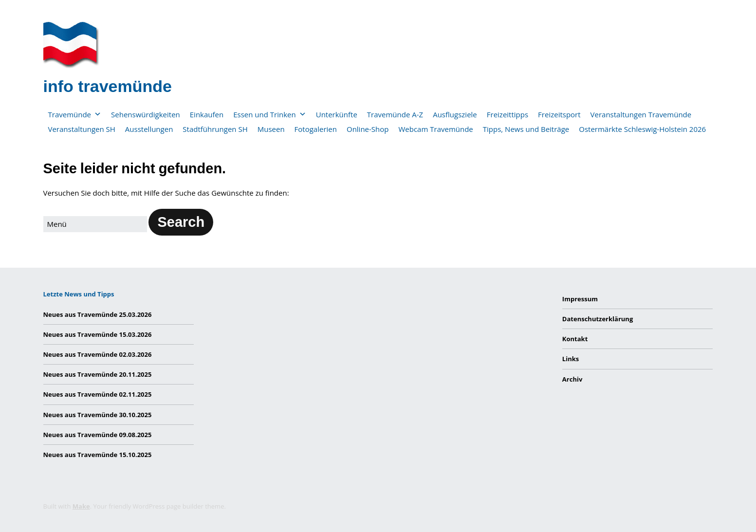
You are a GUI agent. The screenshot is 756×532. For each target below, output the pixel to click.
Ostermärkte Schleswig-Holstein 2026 (642, 129)
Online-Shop (368, 129)
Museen (271, 129)
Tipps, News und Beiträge (526, 129)
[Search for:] (95, 224)
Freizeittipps (507, 114)
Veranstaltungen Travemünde (641, 114)
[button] (181, 222)
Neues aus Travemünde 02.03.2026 (98, 354)
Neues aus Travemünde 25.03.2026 (98, 314)
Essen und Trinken (270, 114)
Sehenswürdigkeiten (146, 114)
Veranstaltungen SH (82, 129)
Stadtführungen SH (215, 129)
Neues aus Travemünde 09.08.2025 (98, 435)
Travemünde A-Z (395, 114)
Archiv (572, 379)
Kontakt (575, 339)
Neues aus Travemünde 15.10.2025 (98, 455)
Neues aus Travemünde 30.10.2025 (98, 415)
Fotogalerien (316, 129)
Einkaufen (207, 114)
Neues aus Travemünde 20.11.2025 (98, 374)
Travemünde (75, 114)
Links (571, 359)
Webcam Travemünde (435, 129)
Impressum (580, 299)
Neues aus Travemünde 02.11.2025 (98, 394)
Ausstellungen (149, 129)
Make (81, 506)
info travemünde (108, 86)
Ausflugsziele (455, 114)
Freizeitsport (559, 114)
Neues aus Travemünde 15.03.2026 (98, 334)
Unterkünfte (337, 114)
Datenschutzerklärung (598, 319)
